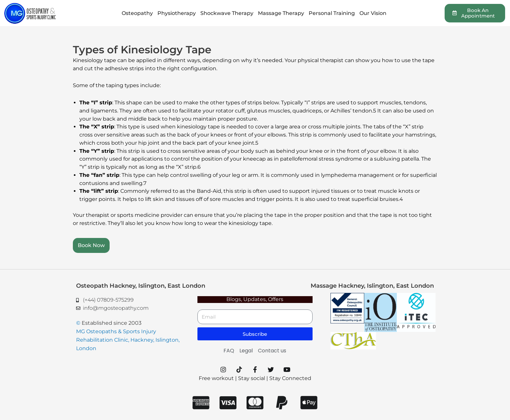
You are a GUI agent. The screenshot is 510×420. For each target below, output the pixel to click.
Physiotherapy (177, 13)
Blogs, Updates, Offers (255, 299)
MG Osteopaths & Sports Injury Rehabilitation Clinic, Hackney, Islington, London (128, 340)
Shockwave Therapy (227, 13)
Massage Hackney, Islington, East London (372, 286)
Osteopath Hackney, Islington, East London (141, 286)
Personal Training (332, 13)
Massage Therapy (281, 13)
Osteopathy (137, 13)
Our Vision (373, 13)
